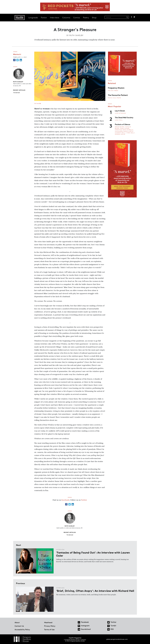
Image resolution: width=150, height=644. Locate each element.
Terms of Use (49, 629)
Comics (77, 18)
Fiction (44, 18)
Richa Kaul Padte (114, 98)
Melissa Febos (113, 91)
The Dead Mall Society (124, 117)
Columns (66, 18)
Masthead (48, 622)
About (17, 622)
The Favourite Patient (118, 95)
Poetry (86, 18)
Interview (60, 550)
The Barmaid (17, 93)
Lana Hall (119, 120)
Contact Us (19, 626)
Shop (94, 18)
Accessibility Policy (22, 629)
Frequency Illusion (116, 88)
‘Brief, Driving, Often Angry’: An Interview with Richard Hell (95, 591)
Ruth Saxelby (76, 35)
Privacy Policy (50, 626)
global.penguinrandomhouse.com (117, 639)
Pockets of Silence (123, 124)
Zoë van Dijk (38, 104)
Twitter (134, 17)
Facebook (132, 17)
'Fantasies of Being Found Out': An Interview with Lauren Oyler (93, 554)
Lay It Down (120, 111)
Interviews (55, 18)
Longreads (33, 18)
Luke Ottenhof (120, 113)
